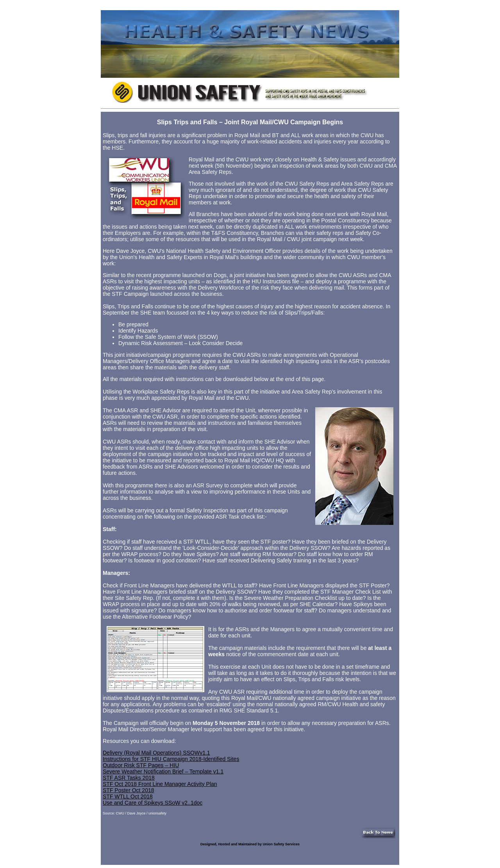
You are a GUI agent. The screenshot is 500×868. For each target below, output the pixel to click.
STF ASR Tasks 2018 (129, 778)
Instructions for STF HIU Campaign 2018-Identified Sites (171, 759)
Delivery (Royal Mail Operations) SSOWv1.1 (156, 753)
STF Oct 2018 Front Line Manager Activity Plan (160, 784)
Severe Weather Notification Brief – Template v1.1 (163, 771)
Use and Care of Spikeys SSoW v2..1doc (153, 803)
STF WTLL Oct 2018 (128, 796)
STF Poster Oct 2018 (129, 790)
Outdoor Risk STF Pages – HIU (141, 765)
